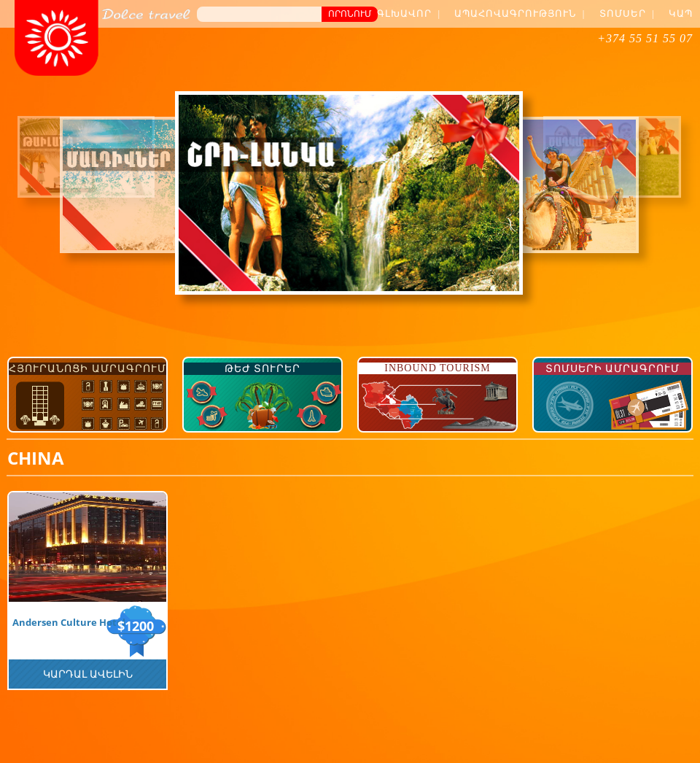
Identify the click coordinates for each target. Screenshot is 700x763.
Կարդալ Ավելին (88, 674)
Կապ (681, 13)
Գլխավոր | (409, 13)
